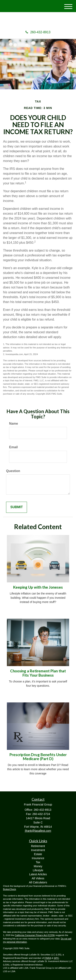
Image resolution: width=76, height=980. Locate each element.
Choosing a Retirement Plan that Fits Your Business (38, 673)
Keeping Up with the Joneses (38, 587)
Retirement (38, 846)
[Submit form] (17, 507)
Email (13, 447)
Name (14, 424)
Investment (38, 850)
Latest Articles (38, 874)
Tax (38, 862)
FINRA (48, 958)
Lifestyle (38, 870)
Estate (38, 854)
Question (13, 471)
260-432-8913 (38, 32)
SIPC (56, 958)
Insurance (38, 858)
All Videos (38, 878)
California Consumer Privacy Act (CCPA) (35, 935)
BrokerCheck (10, 889)
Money (38, 866)
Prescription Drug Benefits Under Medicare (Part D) (38, 757)
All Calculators (38, 882)
